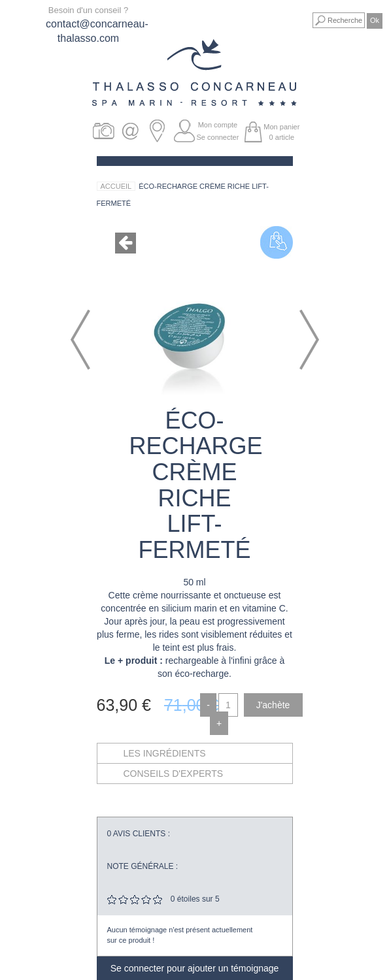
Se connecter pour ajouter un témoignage (195, 968)
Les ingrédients (165, 753)
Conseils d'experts (174, 774)
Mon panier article (281, 132)
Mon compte (218, 125)
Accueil (116, 186)
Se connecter (218, 137)
